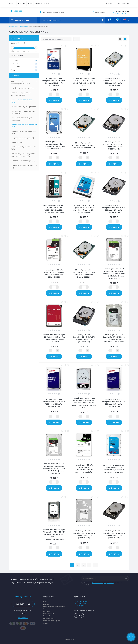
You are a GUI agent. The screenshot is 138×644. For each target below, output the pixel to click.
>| (95, 565)
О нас (45, 602)
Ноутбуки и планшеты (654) (22, 88)
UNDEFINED (24, 67)
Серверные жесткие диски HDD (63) (25, 126)
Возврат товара (49, 614)
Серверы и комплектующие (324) (22, 101)
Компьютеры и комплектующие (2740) (20, 82)
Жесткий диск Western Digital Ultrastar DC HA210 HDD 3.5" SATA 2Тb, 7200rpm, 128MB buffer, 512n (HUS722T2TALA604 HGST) (54, 534)
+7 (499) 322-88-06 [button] (23, 597)
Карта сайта (47, 616)
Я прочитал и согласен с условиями (103, 584)
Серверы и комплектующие (20, 27)
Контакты (47, 611)
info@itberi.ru (23, 618)
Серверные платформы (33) (23, 138)
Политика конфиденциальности (103, 583)
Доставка (12, 4)
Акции (45, 623)
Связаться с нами (23, 604)
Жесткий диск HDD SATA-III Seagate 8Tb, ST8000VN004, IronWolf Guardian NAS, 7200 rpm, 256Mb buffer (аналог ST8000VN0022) (54, 468)
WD (24, 70)
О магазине (21, 4)
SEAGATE (24, 60)
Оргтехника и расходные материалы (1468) (21, 94)
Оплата (30, 4)
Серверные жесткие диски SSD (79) (24, 132)
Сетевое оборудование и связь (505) (23, 148)
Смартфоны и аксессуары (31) (23, 161)
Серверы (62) (17, 142)
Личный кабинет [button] (123, 4)
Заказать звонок (121, 13)
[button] (53, 12)
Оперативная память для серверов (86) (22, 119)
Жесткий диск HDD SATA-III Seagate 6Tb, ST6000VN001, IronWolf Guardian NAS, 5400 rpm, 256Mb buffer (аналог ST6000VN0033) (114, 274)
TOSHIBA (24, 64)
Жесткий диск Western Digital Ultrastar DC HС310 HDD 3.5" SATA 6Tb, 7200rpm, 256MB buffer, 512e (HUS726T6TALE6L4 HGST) (84, 403)
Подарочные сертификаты (52, 621)
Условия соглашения (42, 4)
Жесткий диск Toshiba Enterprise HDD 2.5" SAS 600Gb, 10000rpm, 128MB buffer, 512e (84, 145)
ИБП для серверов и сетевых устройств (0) (24, 112)
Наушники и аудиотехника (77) (22, 166)
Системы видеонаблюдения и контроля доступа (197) (23, 155)
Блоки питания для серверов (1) (25, 107)
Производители (49, 618)
